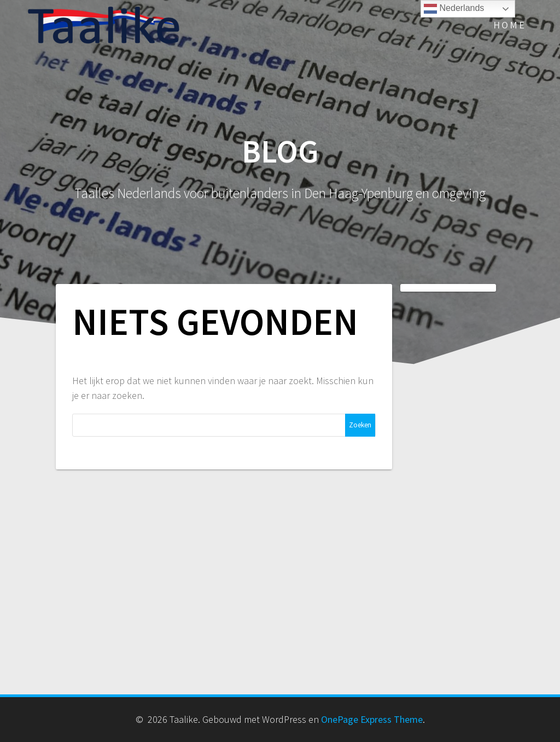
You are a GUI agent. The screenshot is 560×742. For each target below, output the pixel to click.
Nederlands (454, 9)
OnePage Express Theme (372, 719)
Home (510, 25)
